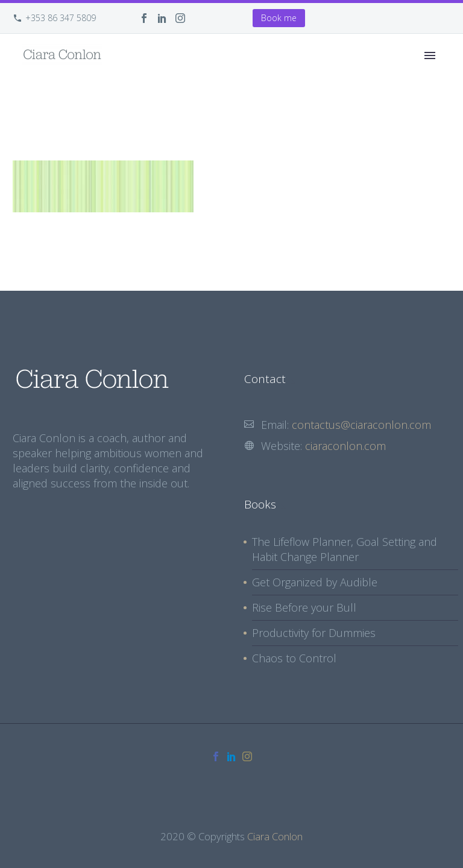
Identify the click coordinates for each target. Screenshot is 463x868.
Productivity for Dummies (314, 633)
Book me (279, 18)
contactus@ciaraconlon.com (361, 425)
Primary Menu (430, 55)
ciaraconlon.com (345, 446)
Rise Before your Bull (304, 607)
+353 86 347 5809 (61, 18)
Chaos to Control (294, 658)
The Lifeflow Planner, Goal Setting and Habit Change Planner (345, 549)
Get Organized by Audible (315, 582)
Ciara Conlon (275, 836)
